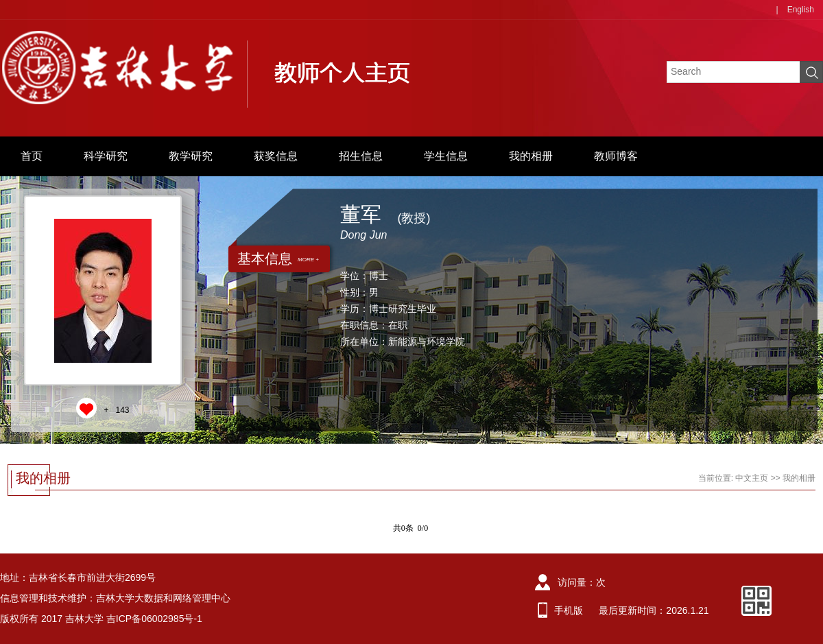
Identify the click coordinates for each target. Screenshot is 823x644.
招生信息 (361, 156)
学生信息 (446, 156)
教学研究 (191, 156)
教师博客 (616, 156)
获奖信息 (276, 156)
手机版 (569, 610)
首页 (32, 156)
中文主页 (752, 478)
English (801, 10)
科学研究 (106, 156)
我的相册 (531, 156)
